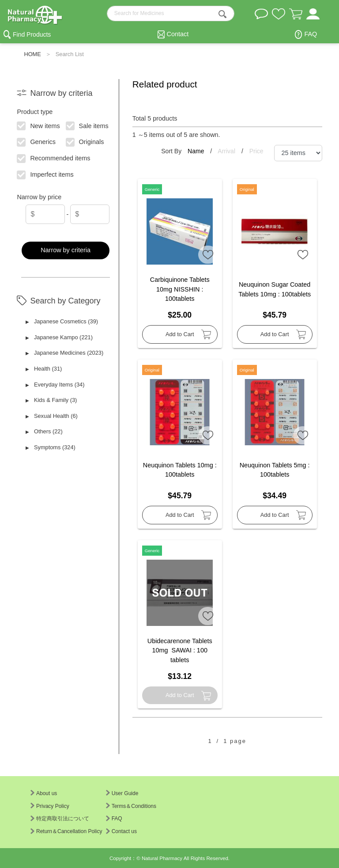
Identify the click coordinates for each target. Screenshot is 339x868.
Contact (178, 34)
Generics (37, 141)
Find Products (32, 34)
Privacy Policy (50, 806)
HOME (32, 54)
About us (44, 793)
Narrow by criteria (66, 250)
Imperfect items (46, 174)
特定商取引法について (60, 819)
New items (39, 125)
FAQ (311, 34)
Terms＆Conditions (131, 806)
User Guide (122, 793)
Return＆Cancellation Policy (66, 831)
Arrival (227, 151)
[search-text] (171, 13)
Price (256, 151)
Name (197, 151)
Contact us (121, 831)
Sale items (87, 125)
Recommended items (54, 158)
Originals (85, 141)
